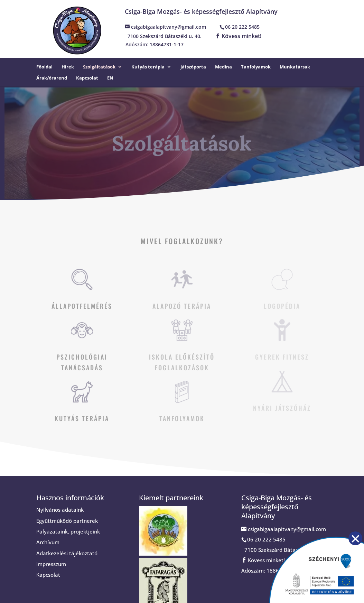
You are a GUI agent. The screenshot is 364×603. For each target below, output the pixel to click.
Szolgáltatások (99, 67)
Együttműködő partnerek (67, 521)
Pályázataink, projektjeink (68, 531)
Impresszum (51, 564)
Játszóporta (193, 67)
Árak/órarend (52, 78)
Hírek (68, 67)
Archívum (48, 542)
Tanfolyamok (256, 67)
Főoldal (44, 67)
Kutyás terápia (148, 67)
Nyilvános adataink (60, 510)
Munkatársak (295, 67)
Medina (223, 67)
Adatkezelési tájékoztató (67, 553)
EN (110, 78)
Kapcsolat (87, 78)
